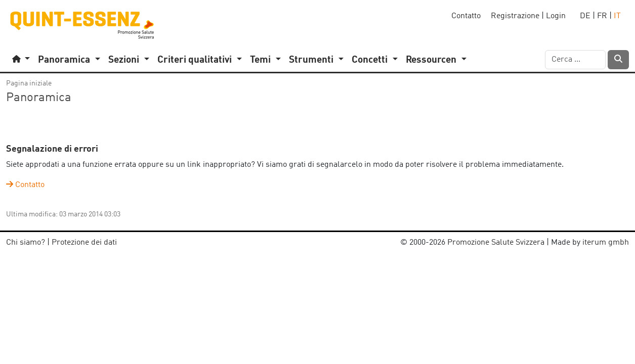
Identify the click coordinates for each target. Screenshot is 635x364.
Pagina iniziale (29, 83)
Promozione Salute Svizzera (496, 243)
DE (585, 16)
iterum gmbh (606, 243)
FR (602, 16)
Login (556, 16)
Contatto (466, 16)
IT (617, 16)
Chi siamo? (26, 243)
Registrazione (515, 16)
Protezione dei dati (84, 243)
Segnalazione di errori (52, 149)
